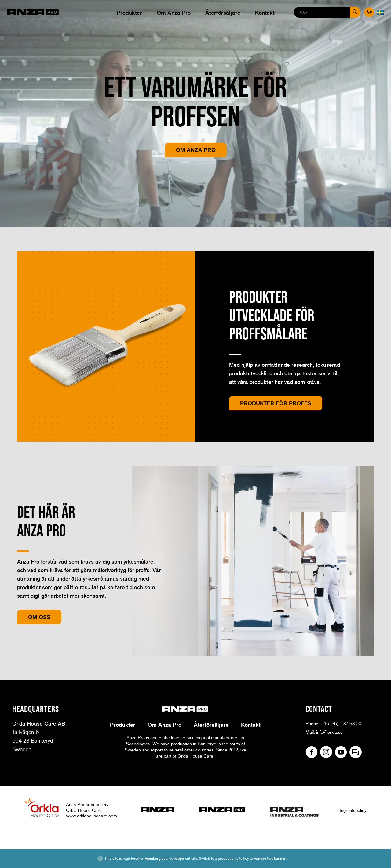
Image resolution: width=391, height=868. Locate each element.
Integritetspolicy (351, 810)
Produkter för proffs (276, 403)
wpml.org (153, 859)
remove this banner (270, 859)
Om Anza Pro (174, 13)
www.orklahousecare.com (91, 816)
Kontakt (265, 13)
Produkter (129, 13)
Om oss (39, 617)
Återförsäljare (223, 13)
